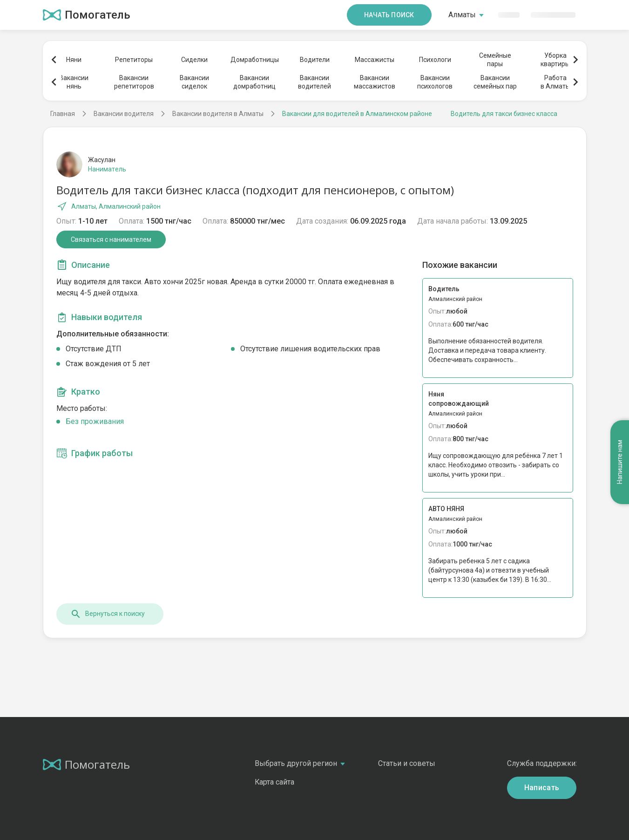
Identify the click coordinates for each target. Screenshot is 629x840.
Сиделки (194, 60)
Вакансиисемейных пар (495, 82)
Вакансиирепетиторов (134, 82)
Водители (315, 60)
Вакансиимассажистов (375, 82)
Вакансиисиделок (194, 82)
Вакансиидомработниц (254, 82)
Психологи (435, 60)
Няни (74, 60)
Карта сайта (274, 782)
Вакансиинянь (74, 82)
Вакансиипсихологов (435, 82)
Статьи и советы (407, 763)
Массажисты (375, 60)
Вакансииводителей (314, 82)
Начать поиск (389, 15)
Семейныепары (495, 60)
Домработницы (254, 60)
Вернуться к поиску (108, 614)
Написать (542, 788)
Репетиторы (134, 60)
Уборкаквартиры (555, 60)
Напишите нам (620, 462)
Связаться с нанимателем (111, 239)
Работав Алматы (555, 82)
